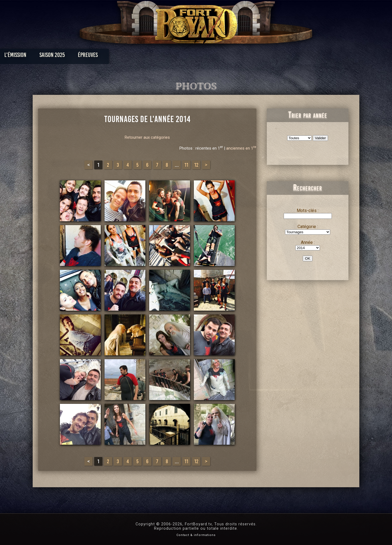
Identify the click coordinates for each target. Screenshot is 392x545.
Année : (308, 242)
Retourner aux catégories (147, 137)
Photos (177, 56)
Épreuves (147, 56)
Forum (263, 56)
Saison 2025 (111, 56)
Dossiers (234, 56)
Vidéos (205, 56)
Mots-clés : (308, 211)
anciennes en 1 (241, 148)
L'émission (74, 56)
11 (186, 165)
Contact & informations (196, 535)
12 (196, 165)
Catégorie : (308, 227)
